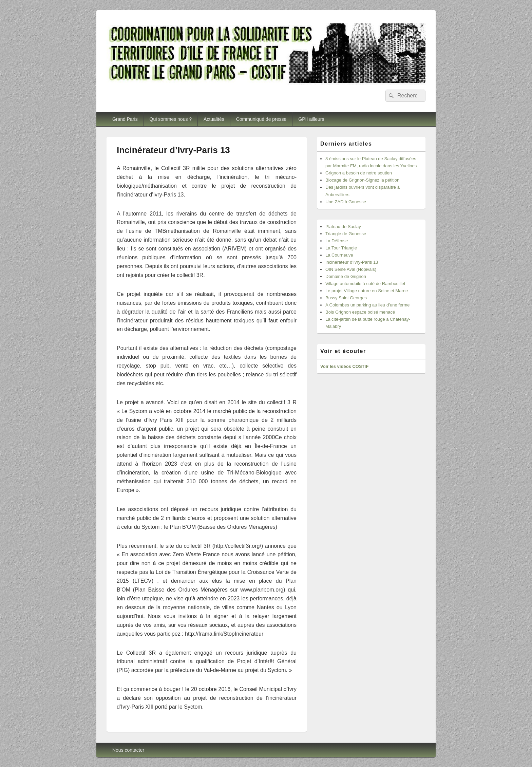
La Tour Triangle (341, 248)
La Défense (337, 241)
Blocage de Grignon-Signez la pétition (362, 180)
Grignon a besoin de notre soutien (359, 173)
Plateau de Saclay (343, 227)
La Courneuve (339, 255)
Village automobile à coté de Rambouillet (365, 284)
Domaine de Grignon (346, 276)
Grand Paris (125, 119)
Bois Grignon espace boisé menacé (360, 312)
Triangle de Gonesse (346, 234)
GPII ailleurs (311, 119)
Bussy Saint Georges (346, 298)
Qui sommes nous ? (171, 119)
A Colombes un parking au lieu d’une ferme (368, 305)
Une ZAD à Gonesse (346, 202)
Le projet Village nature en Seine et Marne (367, 291)
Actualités (214, 119)
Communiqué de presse (261, 119)
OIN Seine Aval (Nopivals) (351, 269)
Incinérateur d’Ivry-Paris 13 (352, 262)
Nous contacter (128, 750)
